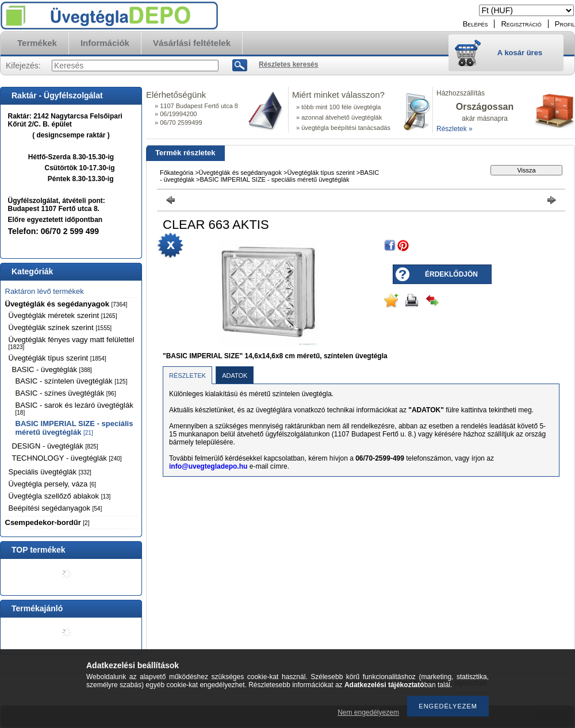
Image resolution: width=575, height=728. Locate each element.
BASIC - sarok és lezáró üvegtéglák (74, 408)
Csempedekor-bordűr (47, 522)
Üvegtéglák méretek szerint (63, 315)
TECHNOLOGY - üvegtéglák (67, 458)
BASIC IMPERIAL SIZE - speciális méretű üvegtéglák (74, 428)
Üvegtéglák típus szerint (57, 358)
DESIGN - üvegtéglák (55, 446)
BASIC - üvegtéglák (52, 369)
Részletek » (455, 129)
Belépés (476, 24)
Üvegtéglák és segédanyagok (66, 304)
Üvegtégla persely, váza (53, 484)
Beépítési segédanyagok (55, 508)
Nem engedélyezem (368, 712)
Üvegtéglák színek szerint (60, 327)
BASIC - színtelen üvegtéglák (72, 381)
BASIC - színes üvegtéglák (66, 393)
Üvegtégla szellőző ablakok (60, 496)
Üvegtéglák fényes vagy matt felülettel (72, 343)
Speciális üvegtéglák (50, 472)
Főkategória (177, 173)
